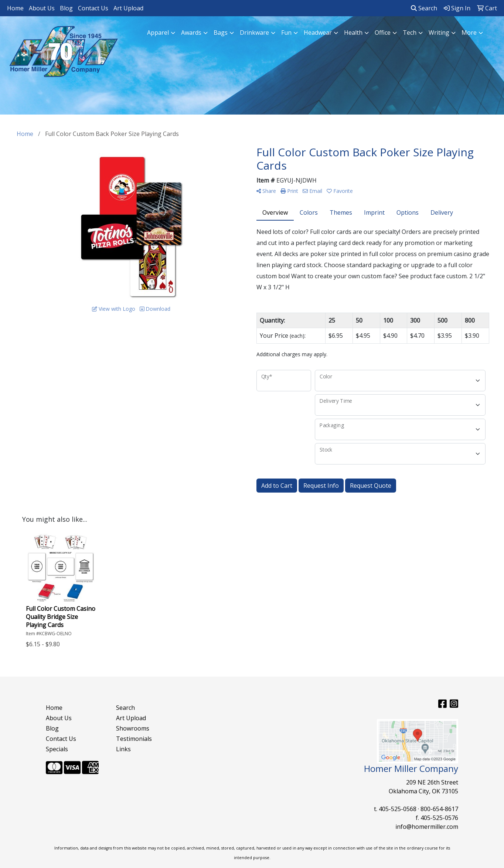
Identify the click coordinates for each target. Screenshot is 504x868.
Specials (57, 749)
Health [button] (353, 33)
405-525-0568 (398, 809)
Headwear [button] (318, 33)
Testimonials (134, 739)
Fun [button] (286, 33)
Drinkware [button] (254, 33)
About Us (42, 8)
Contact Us (93, 8)
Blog (66, 8)
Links (123, 749)
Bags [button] (221, 33)
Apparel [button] (158, 33)
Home (15, 8)
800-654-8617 (439, 809)
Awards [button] (191, 33)
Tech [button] (410, 33)
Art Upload (128, 8)
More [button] (469, 33)
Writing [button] (439, 33)
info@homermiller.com (427, 827)
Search (424, 8)
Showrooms (133, 728)
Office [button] (383, 33)
